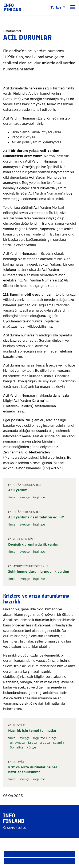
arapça (45, 743)
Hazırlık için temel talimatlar (32, 731)
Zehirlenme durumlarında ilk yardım (39, 572)
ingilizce (39, 497)
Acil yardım (18, 490)
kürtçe (31, 747)
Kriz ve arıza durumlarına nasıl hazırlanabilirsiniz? (34, 769)
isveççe (24, 497)
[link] (13, 7)
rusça (52, 738)
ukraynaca (17, 743)
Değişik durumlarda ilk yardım (34, 544)
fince (12, 497)
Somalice (17, 747)
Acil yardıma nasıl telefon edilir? (36, 517)
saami (58, 743)
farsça (32, 743)
